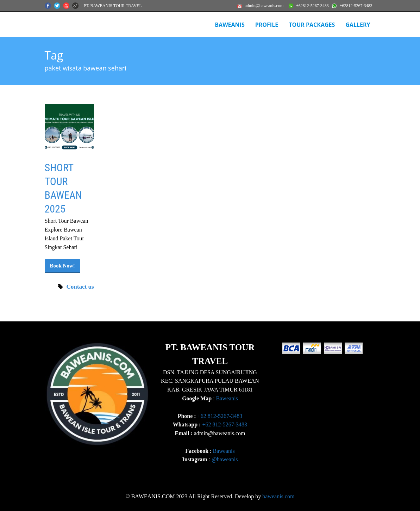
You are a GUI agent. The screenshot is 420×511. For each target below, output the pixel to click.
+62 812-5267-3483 (220, 416)
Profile (267, 25)
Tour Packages (312, 25)
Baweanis (227, 398)
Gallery (358, 25)
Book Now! (62, 266)
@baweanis (225, 459)
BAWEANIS (230, 25)
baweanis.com (278, 496)
